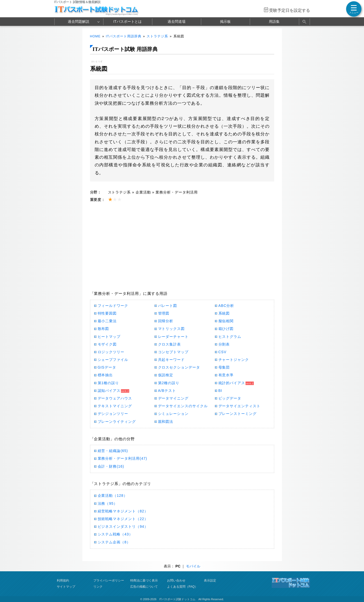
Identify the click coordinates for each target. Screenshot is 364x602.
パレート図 (168, 306)
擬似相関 (226, 321)
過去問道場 (177, 21)
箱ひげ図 (226, 329)
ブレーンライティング (117, 422)
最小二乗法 (107, 321)
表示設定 (210, 580)
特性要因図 (107, 313)
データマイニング (173, 398)
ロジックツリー (111, 352)
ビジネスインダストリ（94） (123, 526)
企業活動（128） (113, 496)
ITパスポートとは (127, 21)
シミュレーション (173, 414)
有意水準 (226, 375)
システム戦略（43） (115, 534)
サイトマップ (66, 587)
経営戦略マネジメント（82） (123, 511)
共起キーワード (172, 360)
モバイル (193, 566)
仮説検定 (166, 375)
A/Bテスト (167, 391)
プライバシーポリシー (109, 580)
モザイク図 (107, 344)
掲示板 (225, 21)
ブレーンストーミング (238, 414)
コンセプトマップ (173, 352)
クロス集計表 (170, 344)
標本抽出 (105, 375)
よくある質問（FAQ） (182, 587)
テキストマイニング (115, 406)
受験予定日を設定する (290, 10)
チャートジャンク (234, 360)
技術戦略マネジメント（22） (123, 519)
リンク (98, 587)
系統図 (224, 313)
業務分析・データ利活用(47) (123, 458)
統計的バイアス (232, 383)
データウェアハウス (115, 398)
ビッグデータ (230, 398)
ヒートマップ (109, 337)
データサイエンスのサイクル (183, 406)
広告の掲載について (144, 587)
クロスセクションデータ (179, 367)
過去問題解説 (79, 21)
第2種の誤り (169, 383)
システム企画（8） (114, 542)
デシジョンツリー (113, 414)
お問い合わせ (176, 580)
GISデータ (107, 367)
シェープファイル (113, 360)
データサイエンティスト (240, 406)
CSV (223, 352)
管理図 (164, 313)
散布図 (103, 329)
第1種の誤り (108, 383)
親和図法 (166, 422)
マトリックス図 (172, 329)
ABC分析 (226, 306)
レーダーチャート (173, 337)
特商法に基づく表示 (144, 580)
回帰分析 (166, 321)
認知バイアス (109, 391)
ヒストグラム (230, 337)
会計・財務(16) (111, 466)
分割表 (224, 344)
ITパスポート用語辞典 (124, 36)
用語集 (274, 21)
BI (220, 391)
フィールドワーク (113, 306)
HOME (95, 36)
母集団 (224, 367)
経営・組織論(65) (113, 451)
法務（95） (108, 503)
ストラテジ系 (157, 36)
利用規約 (63, 580)
